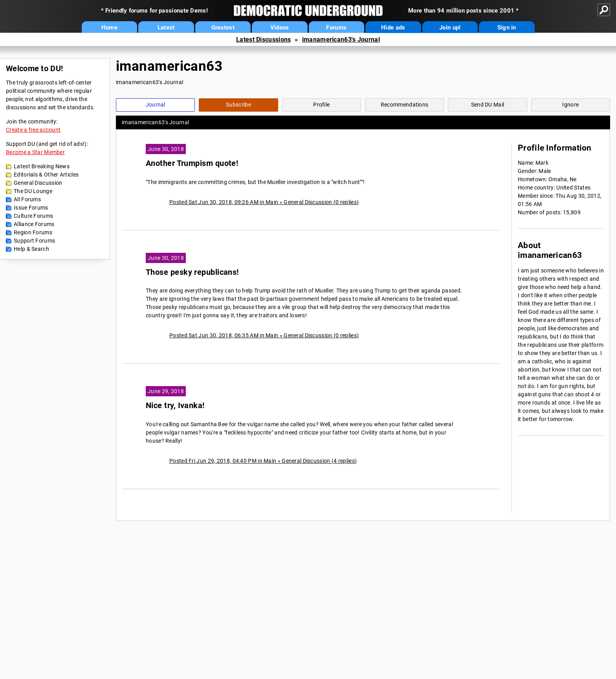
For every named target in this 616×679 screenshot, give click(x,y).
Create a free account (33, 130)
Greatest (223, 28)
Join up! (450, 28)
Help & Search (31, 249)
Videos (280, 28)
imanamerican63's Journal (341, 40)
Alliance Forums (34, 224)
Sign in (507, 28)
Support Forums (34, 241)
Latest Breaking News (42, 166)
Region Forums (33, 232)
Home (109, 28)
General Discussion (38, 183)
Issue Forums (31, 208)
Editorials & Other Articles (46, 175)
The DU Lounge (33, 191)
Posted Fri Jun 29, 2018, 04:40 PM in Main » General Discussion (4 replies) (263, 461)
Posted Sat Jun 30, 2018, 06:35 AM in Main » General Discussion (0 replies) (264, 335)
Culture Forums (33, 216)
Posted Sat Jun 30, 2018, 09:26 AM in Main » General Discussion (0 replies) (264, 202)
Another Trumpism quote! (192, 163)
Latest (166, 28)
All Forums (27, 199)
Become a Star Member (35, 152)
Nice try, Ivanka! (175, 406)
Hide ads (393, 28)
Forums (336, 28)
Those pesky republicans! (192, 272)
